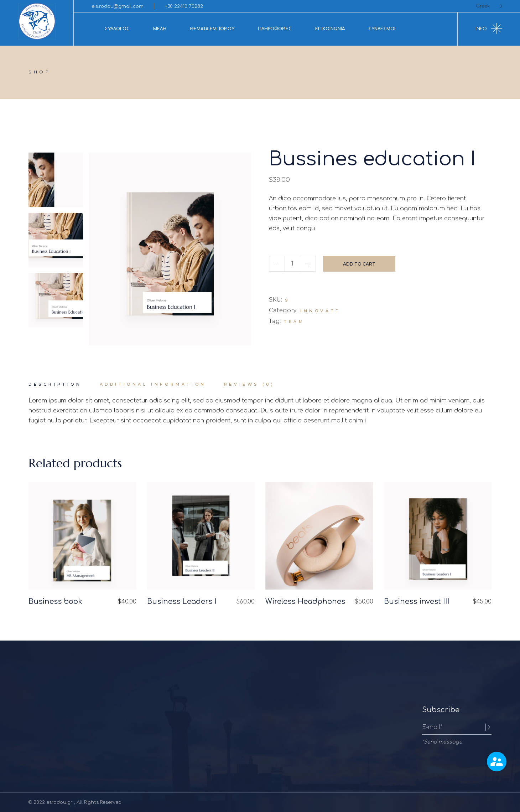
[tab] (55, 385)
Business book (55, 602)
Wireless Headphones (305, 602)
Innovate (320, 311)
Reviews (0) (249, 384)
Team (294, 322)
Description (55, 384)
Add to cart (359, 264)
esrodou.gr (60, 802)
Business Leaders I (182, 602)
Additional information (153, 384)
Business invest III (417, 602)
